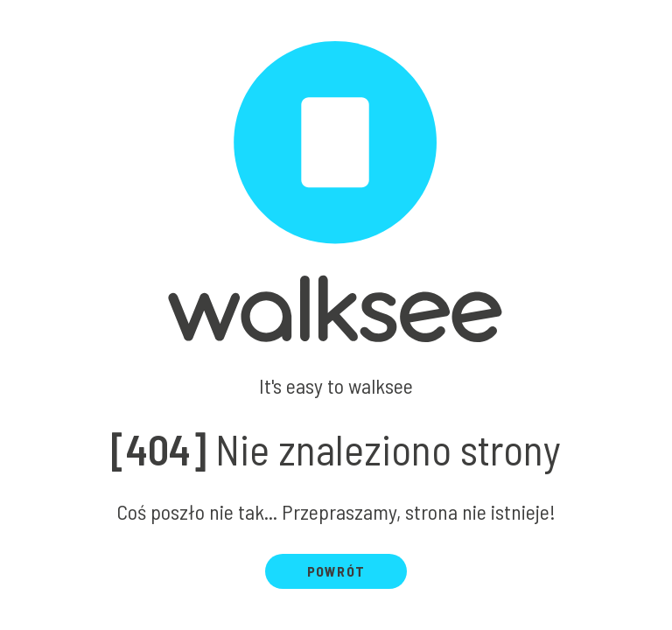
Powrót (336, 571)
